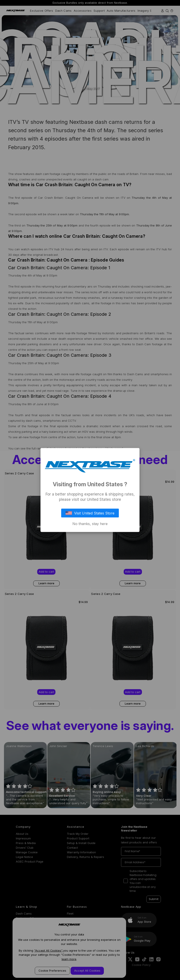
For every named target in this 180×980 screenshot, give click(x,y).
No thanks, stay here (90, 523)
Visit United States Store (90, 513)
